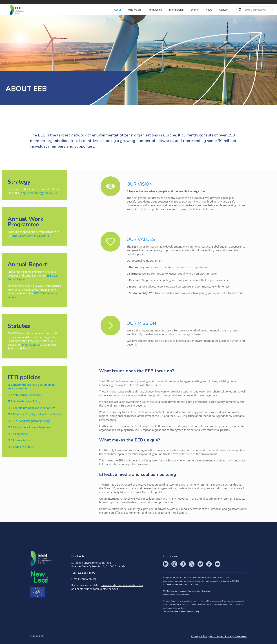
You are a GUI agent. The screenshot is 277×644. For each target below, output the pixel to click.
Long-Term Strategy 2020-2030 (39, 193)
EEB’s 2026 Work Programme (31, 235)
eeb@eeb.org (88, 579)
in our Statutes (31, 345)
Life (38, 592)
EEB (41, 559)
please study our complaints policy (122, 585)
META (39, 577)
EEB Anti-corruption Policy (24, 395)
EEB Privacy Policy (19, 440)
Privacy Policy (199, 636)
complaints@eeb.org (105, 589)
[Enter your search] (254, 10)
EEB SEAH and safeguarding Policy (29, 421)
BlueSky (200, 564)
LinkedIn (166, 564)
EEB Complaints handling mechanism (31, 408)
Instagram (174, 564)
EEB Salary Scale (18, 434)
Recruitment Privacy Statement (228, 636)
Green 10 (110, 488)
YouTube (218, 564)
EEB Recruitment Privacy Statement (29, 427)
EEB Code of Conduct (21, 447)
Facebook (209, 564)
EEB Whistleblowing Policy (24, 401)
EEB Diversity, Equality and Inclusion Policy (34, 414)
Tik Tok (183, 564)
